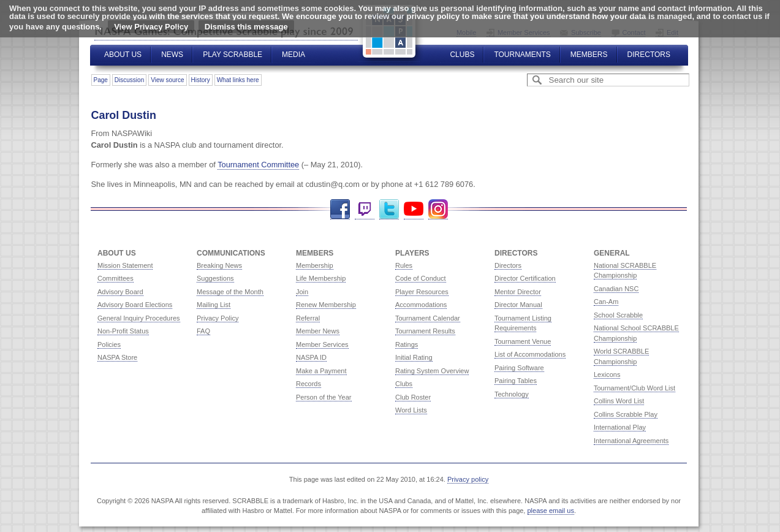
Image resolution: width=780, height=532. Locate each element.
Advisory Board (120, 292)
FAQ (203, 331)
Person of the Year (324, 397)
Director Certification (525, 278)
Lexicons (607, 374)
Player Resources (422, 292)
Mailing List (214, 305)
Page (101, 80)
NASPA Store (117, 357)
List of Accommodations (530, 354)
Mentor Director (518, 292)
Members (589, 55)
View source (167, 80)
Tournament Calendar (428, 318)
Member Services (322, 344)
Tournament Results (425, 331)
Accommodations (421, 305)
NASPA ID (311, 357)
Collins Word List (619, 401)
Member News (318, 331)
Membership (315, 265)
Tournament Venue (523, 341)
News (172, 55)
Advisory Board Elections (135, 305)
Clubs (462, 55)
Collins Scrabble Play (626, 414)
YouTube (414, 209)
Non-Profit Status (123, 331)
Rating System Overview (432, 371)
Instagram (438, 209)
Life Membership (321, 278)
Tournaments (522, 55)
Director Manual (518, 305)
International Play (620, 427)
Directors (649, 55)
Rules (404, 265)
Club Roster (413, 397)
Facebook (340, 209)
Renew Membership (326, 305)
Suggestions (215, 278)
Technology (512, 394)
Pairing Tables (516, 381)
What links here (238, 80)
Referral (308, 318)
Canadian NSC (616, 289)
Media (293, 55)
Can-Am (606, 302)
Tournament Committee (258, 165)
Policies (109, 344)
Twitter (389, 209)
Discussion (129, 80)
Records (309, 384)
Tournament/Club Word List (634, 388)
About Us (123, 55)
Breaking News (219, 265)
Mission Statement (125, 265)
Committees (115, 278)
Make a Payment (321, 371)
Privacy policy (468, 479)
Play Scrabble (233, 55)
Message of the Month (230, 292)
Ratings (407, 344)
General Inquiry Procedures (139, 318)
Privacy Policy (218, 318)
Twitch (365, 209)
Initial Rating (414, 357)
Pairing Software (519, 368)
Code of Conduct (421, 278)
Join (302, 292)
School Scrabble (618, 315)
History (201, 80)
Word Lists (411, 410)
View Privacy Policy (151, 27)
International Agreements (631, 441)
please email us (551, 511)
